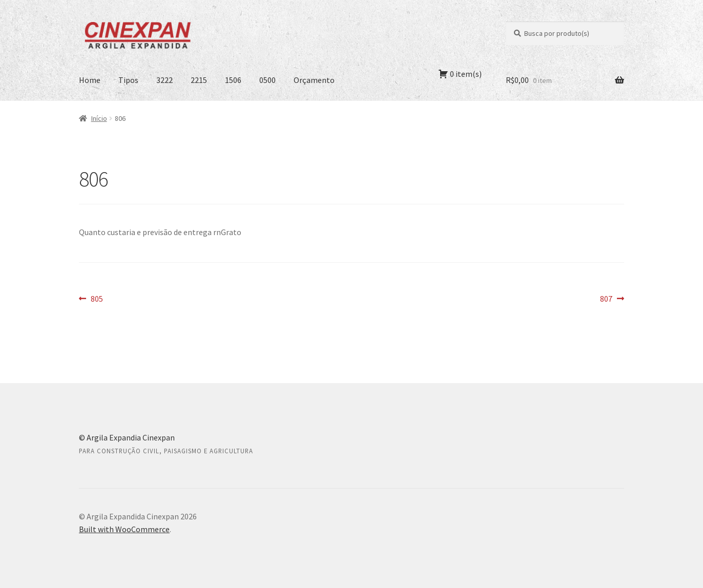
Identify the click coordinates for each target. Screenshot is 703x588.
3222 (164, 80)
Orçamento (314, 80)
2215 (199, 80)
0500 (267, 80)
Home (90, 80)
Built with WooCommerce (124, 529)
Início (99, 118)
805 (97, 299)
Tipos (128, 80)
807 (612, 299)
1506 (233, 80)
